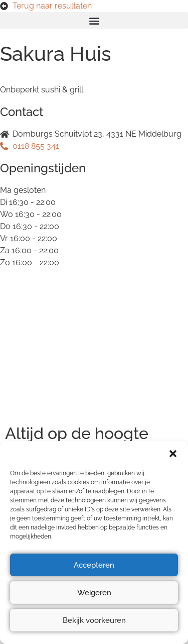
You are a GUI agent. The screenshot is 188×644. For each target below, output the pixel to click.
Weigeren (94, 593)
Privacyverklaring (37, 327)
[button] (173, 454)
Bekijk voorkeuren (94, 620)
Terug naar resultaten (52, 6)
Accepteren (94, 565)
